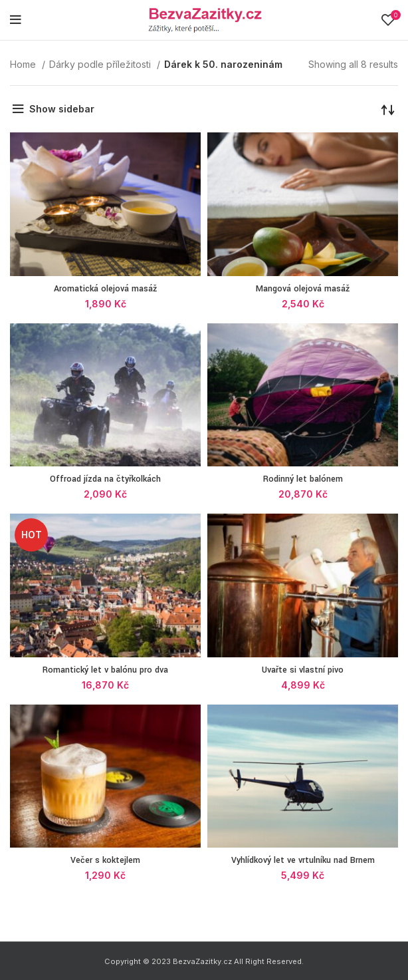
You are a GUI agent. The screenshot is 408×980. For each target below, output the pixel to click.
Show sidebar (62, 109)
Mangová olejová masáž (303, 289)
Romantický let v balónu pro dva (105, 670)
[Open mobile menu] (16, 20)
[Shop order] (388, 109)
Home (24, 64)
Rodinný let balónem (303, 479)
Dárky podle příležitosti (101, 64)
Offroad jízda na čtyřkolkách (105, 479)
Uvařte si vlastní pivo (303, 670)
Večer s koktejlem (105, 860)
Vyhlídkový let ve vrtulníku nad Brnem (303, 860)
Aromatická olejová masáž (105, 289)
